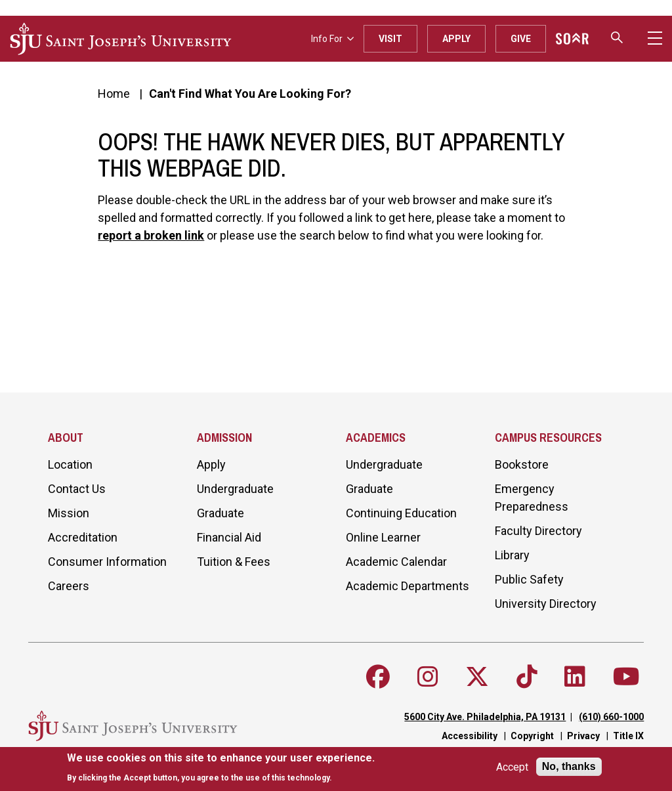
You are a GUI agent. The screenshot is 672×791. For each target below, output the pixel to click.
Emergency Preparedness (532, 498)
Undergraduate (235, 489)
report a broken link (151, 235)
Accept (512, 767)
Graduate (220, 513)
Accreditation (83, 537)
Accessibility (470, 736)
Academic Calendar (396, 562)
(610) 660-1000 (611, 717)
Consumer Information (107, 562)
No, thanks (569, 766)
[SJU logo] (121, 39)
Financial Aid (229, 537)
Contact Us (77, 489)
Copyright (532, 736)
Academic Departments (408, 586)
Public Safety (529, 579)
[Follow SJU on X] (477, 677)
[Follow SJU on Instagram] (428, 677)
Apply (456, 39)
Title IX (628, 736)
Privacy (583, 736)
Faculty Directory (538, 531)
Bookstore (522, 464)
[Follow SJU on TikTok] (527, 677)
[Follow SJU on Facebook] (378, 677)
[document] (221, 768)
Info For (332, 39)
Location (70, 464)
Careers (69, 586)
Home (114, 94)
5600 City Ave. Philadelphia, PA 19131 (485, 717)
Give (521, 39)
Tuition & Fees (234, 562)
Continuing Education (401, 513)
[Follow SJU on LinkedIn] (575, 677)
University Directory (546, 604)
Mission (69, 513)
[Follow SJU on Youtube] (626, 677)
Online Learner (383, 537)
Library (512, 555)
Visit (390, 39)
